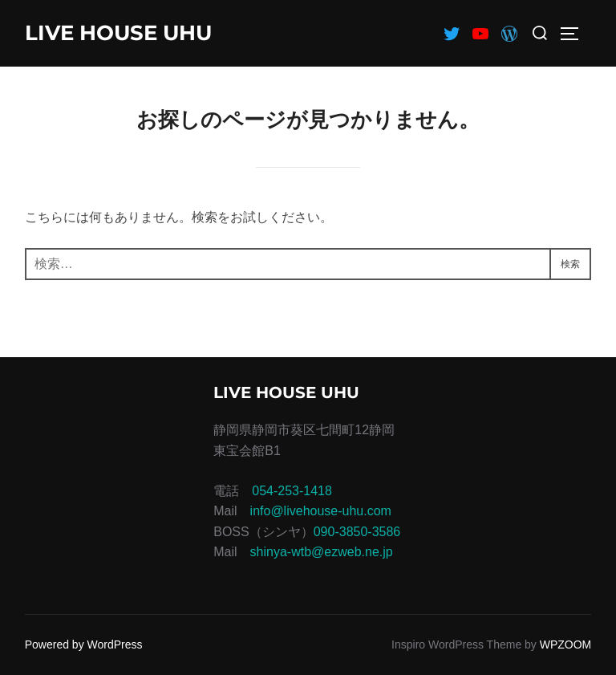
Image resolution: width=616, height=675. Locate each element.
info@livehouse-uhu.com (321, 511)
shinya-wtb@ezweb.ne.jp (322, 552)
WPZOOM (566, 645)
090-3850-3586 (357, 532)
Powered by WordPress (84, 645)
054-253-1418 (292, 491)
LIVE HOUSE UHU (118, 33)
